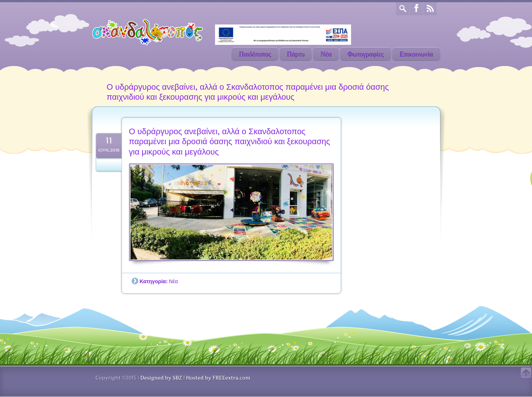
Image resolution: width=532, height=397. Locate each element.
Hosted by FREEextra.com (218, 378)
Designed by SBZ (161, 378)
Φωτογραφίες (366, 54)
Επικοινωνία (416, 54)
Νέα (326, 54)
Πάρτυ (296, 54)
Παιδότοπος (255, 54)
